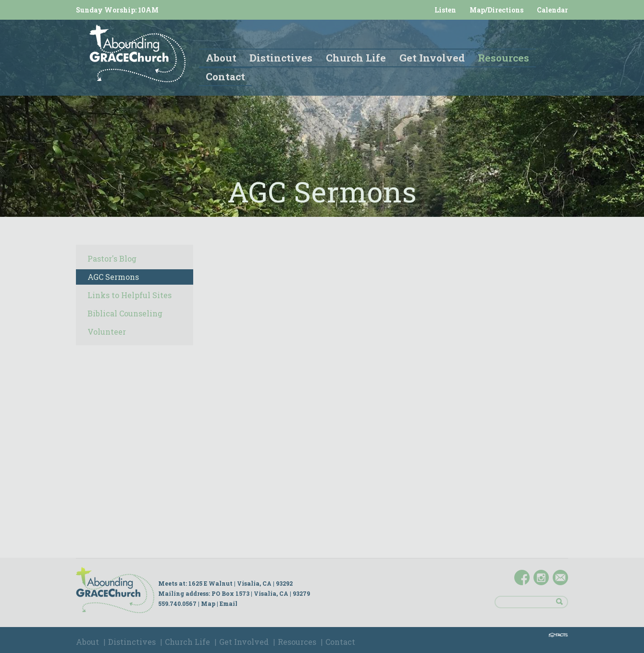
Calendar (552, 10)
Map (208, 603)
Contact (340, 642)
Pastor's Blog (112, 258)
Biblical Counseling (125, 313)
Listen (445, 10)
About (87, 642)
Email (229, 603)
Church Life (187, 642)
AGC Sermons (113, 277)
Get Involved (244, 642)
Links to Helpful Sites (130, 295)
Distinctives (132, 642)
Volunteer (107, 332)
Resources (297, 642)
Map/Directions (496, 10)
